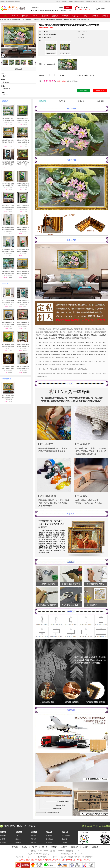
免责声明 (64, 847)
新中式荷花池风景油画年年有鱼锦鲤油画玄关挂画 (23, 230)
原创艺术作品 (100, 354)
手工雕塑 (85, 354)
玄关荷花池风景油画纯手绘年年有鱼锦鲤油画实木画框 (23, 186)
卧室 (87, 342)
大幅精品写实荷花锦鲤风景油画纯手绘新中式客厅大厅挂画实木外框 (8, 142)
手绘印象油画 (93, 351)
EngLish (101, 1)
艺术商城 (8, 20)
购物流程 (3, 836)
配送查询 (34, 843)
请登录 (58, 1)
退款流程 (49, 843)
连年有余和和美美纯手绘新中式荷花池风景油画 (8, 186)
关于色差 (64, 843)
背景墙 (67, 345)
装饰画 (77, 338)
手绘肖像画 (46, 354)
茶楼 (63, 345)
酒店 (58, 345)
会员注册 (3, 839)
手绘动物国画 (64, 351)
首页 (1, 20)
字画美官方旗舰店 (39, 20)
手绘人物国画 (54, 351)
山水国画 (54, 335)
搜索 (68, 8)
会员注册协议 (66, 836)
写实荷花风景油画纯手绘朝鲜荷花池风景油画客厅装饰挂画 (23, 120)
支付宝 (17, 836)
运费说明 (34, 839)
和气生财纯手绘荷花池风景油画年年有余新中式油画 (23, 164)
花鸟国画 (61, 335)
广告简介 (34, 847)
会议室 (41, 345)
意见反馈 (95, 847)
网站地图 (108, 1)
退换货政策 (50, 839)
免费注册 (64, 1)
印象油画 (93, 335)
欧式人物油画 (43, 338)
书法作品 (72, 351)
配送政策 (34, 836)
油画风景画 (17, 20)
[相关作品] (48, 34)
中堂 (54, 345)
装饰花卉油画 (60, 338)
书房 (96, 342)
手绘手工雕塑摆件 (82, 351)
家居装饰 (6, 82)
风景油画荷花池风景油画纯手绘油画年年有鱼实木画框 (23, 208)
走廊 (46, 345)
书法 (81, 335)
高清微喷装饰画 (76, 354)
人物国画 (68, 335)
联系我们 (54, 847)
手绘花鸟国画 (44, 351)
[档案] (54, 34)
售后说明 (49, 836)
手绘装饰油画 (65, 354)
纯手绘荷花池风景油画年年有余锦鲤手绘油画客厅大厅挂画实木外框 (23, 142)
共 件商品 (102, 8)
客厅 (4, 76)
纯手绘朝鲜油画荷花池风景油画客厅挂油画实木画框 (8, 208)
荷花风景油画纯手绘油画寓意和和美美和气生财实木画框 (23, 252)
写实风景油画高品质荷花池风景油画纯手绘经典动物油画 (23, 273)
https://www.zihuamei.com (53, 854)
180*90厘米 (6, 89)
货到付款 (18, 843)
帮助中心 (44, 847)
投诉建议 (64, 839)
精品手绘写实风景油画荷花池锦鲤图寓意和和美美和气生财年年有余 (68, 20)
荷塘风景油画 (27, 20)
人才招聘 (85, 847)
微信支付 (18, 839)
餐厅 (100, 342)
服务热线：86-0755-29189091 (76, 1)
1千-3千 (5, 95)
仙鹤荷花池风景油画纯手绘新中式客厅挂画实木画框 (8, 273)
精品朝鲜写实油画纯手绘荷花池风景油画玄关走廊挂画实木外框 (8, 164)
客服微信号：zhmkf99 (91, 1)
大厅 (50, 345)
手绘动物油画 (56, 354)
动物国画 (75, 335)
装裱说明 (3, 843)
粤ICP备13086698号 (77, 854)
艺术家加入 (75, 847)
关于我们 (15, 847)
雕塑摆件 (86, 335)
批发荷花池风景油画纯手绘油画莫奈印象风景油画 (8, 120)
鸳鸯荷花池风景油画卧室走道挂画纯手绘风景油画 (8, 230)
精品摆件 (92, 354)
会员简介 (25, 847)
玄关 (92, 342)
